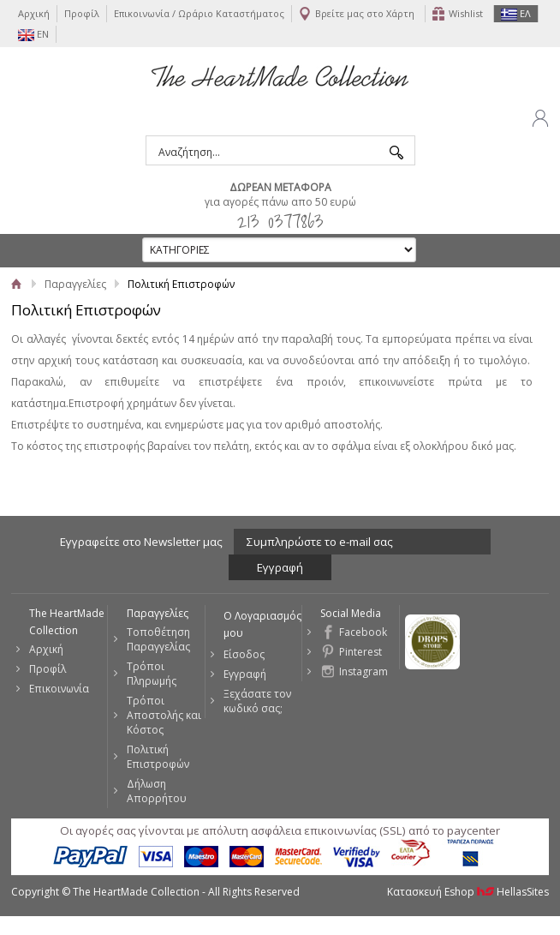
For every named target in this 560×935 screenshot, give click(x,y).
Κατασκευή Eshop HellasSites (468, 892)
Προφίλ (82, 13)
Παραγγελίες (75, 284)
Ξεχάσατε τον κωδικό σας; (257, 701)
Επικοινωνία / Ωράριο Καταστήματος (199, 13)
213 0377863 (280, 221)
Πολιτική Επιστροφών (158, 757)
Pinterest (360, 652)
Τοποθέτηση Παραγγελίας (158, 639)
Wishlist (466, 13)
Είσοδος (244, 654)
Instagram (363, 671)
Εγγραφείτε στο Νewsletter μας (141, 542)
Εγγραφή (245, 674)
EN (33, 34)
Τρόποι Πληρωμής (152, 674)
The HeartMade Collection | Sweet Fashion (280, 75)
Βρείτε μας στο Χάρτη (365, 13)
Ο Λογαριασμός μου (262, 624)
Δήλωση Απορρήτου (157, 791)
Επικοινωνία (59, 689)
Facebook (363, 632)
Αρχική (34, 13)
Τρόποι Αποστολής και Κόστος (164, 715)
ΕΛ (516, 14)
